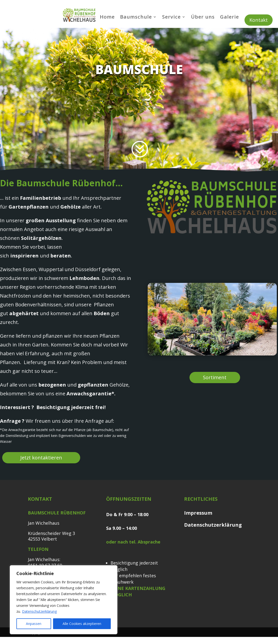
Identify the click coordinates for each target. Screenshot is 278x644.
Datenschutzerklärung (39, 611)
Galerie (229, 18)
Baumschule (136, 18)
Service (171, 18)
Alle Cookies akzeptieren (82, 624)
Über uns (203, 18)
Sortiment (215, 377)
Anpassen (34, 624)
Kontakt (259, 20)
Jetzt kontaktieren (41, 458)
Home (107, 18)
